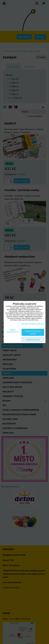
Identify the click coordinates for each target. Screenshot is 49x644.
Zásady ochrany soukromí (33, 324)
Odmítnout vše (33, 339)
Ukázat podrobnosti (13, 331)
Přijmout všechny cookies (33, 332)
